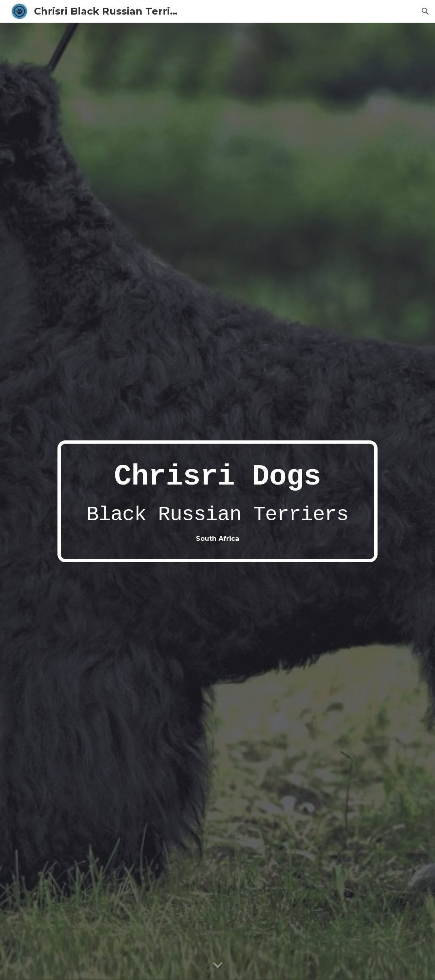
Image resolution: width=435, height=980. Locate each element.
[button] (425, 11)
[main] (217, 501)
